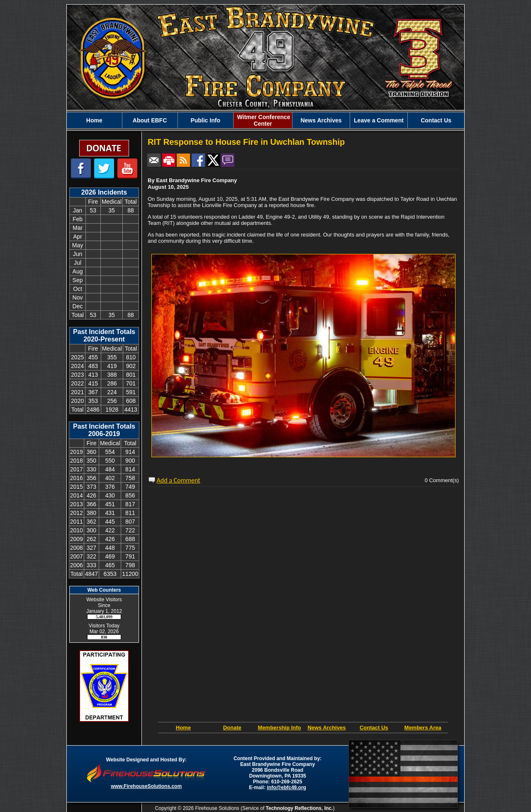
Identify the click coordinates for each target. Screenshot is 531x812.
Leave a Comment (379, 120)
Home (94, 120)
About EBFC (150, 120)
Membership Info (280, 728)
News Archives (321, 120)
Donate (232, 728)
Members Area (423, 728)
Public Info (205, 120)
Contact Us (436, 120)
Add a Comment (179, 480)
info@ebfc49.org (287, 788)
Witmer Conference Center (263, 120)
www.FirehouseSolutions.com (146, 786)
